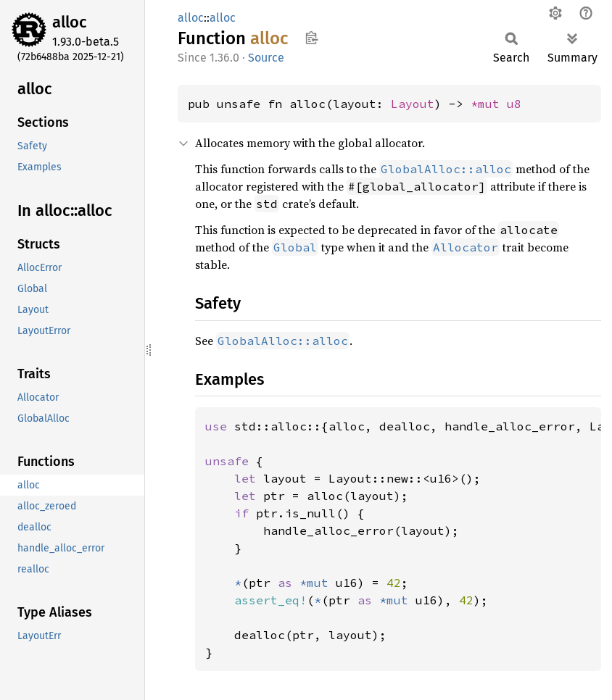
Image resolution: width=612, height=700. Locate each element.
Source (266, 58)
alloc (70, 22)
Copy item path (311, 38)
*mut (489, 104)
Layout (413, 104)
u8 (514, 104)
